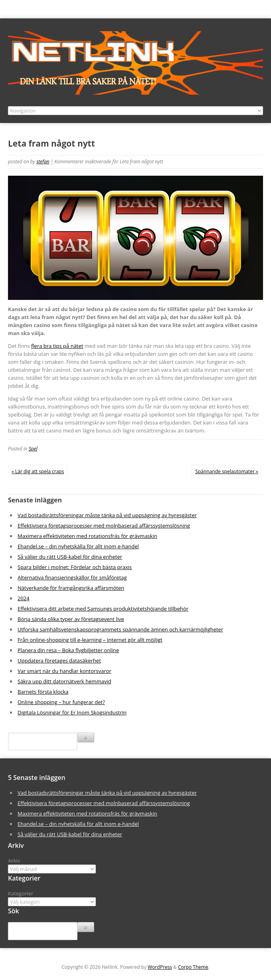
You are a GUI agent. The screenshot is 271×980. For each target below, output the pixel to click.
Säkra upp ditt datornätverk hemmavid (64, 681)
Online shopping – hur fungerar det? (61, 702)
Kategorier (21, 893)
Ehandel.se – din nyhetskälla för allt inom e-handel (78, 546)
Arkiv (14, 861)
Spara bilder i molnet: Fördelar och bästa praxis (75, 567)
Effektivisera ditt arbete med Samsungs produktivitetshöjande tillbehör (103, 609)
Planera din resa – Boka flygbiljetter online (68, 650)
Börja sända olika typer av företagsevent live (71, 619)
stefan (43, 162)
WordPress (160, 967)
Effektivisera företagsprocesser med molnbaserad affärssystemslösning (104, 526)
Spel (33, 449)
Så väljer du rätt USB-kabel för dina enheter (70, 557)
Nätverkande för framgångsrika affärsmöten (71, 588)
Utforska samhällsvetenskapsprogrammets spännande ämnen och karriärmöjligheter (120, 629)
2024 (24, 598)
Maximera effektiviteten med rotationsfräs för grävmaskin (87, 536)
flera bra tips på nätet (57, 346)
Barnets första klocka (43, 692)
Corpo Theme (193, 967)
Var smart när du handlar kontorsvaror (64, 671)
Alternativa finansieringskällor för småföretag (72, 577)
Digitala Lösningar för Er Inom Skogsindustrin (72, 712)
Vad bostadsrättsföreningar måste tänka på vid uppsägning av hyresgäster (107, 515)
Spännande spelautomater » (227, 471)
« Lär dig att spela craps (38, 471)
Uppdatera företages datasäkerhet (59, 661)
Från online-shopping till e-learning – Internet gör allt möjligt (90, 640)
